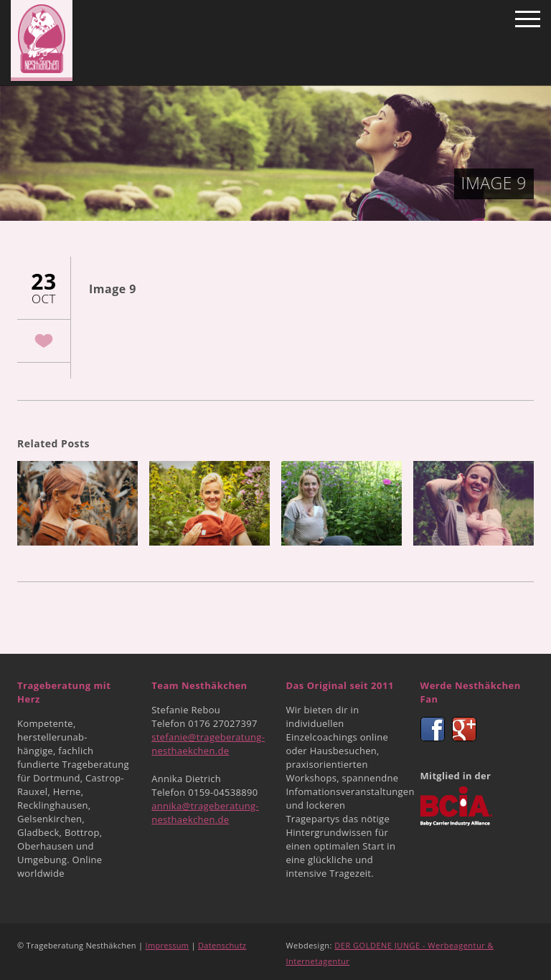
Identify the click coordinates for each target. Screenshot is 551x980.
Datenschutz (222, 945)
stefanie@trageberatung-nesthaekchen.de (208, 744)
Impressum (168, 945)
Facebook (433, 729)
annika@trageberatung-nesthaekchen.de (205, 813)
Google (464, 729)
